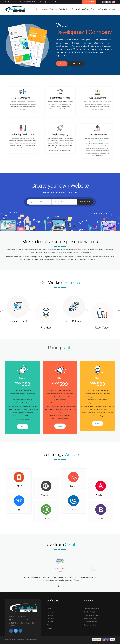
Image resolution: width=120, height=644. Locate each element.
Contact (112, 9)
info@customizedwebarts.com (52, 2)
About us (45, 9)
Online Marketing (90, 625)
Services (53, 9)
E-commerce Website (92, 622)
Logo (68, 9)
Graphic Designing (90, 612)
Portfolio (62, 9)
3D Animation (103, 9)
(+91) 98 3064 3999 (29, 2)
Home (38, 9)
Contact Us (76, 64)
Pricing (93, 9)
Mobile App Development (93, 615)
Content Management (92, 609)
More (62, 64)
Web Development (91, 618)
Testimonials (76, 9)
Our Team (86, 9)
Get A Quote (89, 2)
